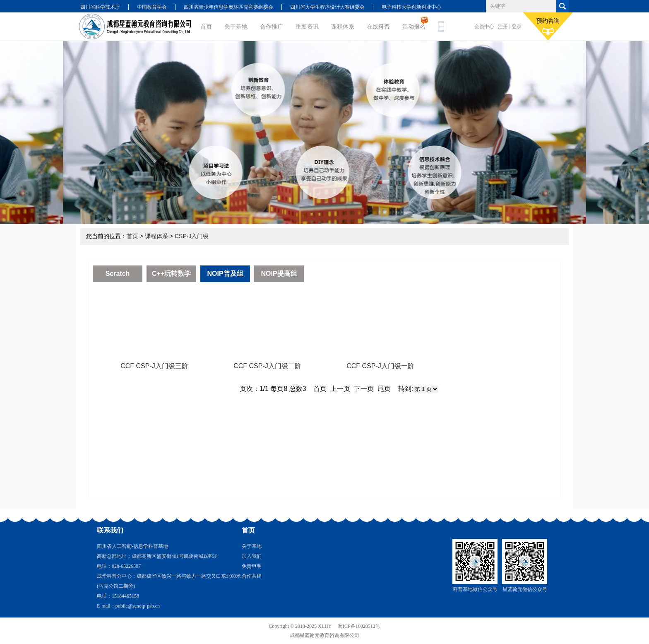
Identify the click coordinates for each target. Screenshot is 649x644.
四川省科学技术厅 (100, 7)
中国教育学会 (152, 7)
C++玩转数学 (171, 274)
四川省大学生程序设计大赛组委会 (327, 7)
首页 (206, 27)
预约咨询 (548, 27)
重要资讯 (307, 27)
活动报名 (414, 27)
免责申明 (252, 566)
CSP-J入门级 (192, 236)
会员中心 (484, 27)
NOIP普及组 (225, 274)
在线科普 (378, 27)
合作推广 (272, 27)
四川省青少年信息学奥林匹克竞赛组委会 (228, 7)
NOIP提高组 (279, 274)
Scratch (118, 274)
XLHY (325, 626)
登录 (517, 27)
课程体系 (343, 27)
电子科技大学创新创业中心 (411, 7)
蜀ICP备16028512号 (359, 626)
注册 (503, 27)
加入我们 (252, 556)
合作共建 (252, 576)
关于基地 (236, 27)
